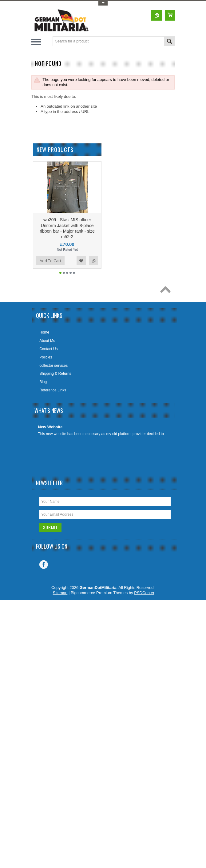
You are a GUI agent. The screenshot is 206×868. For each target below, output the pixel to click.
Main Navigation (36, 42)
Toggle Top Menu (103, 3)
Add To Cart (50, 261)
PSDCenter (144, 593)
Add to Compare (93, 261)
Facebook (44, 565)
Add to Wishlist (81, 261)
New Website (50, 427)
